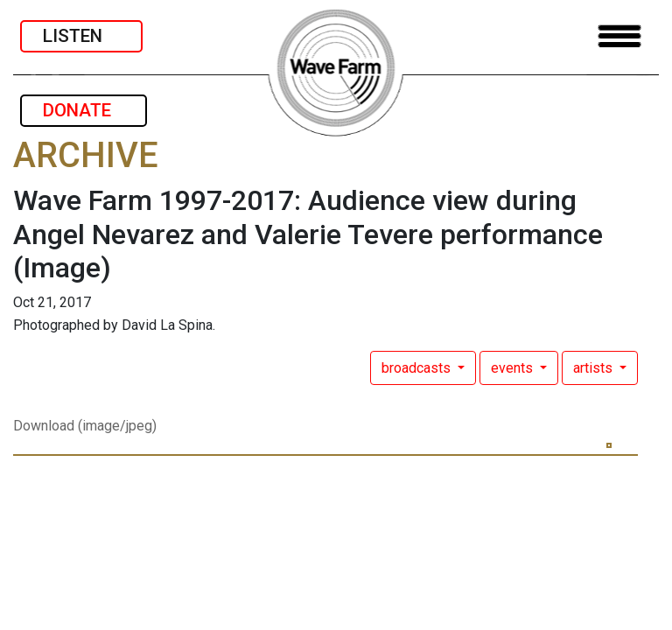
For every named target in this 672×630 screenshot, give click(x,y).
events (514, 368)
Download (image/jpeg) (85, 426)
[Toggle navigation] (619, 36)
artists (595, 368)
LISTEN (81, 36)
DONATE (84, 110)
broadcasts (418, 368)
